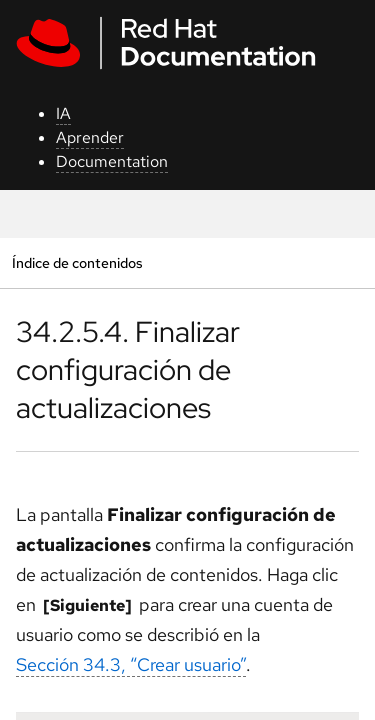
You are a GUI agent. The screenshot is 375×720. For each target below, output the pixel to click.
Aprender (90, 137)
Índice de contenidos (77, 262)
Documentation (112, 161)
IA (63, 113)
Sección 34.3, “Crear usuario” (131, 664)
